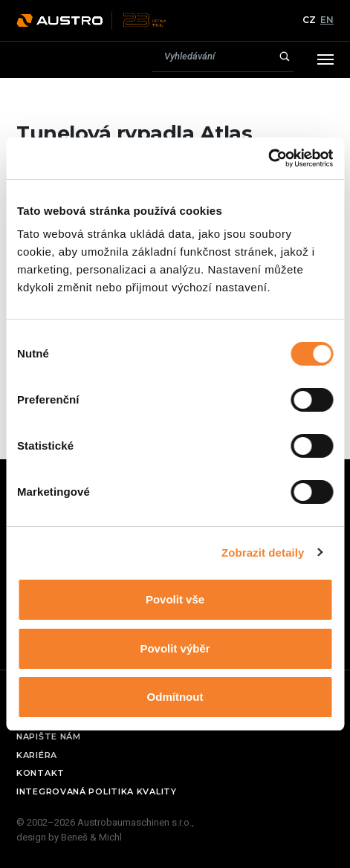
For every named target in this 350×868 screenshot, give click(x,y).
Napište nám (49, 736)
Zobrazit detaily (263, 553)
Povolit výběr (175, 648)
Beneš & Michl (91, 837)
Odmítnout (175, 697)
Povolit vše (175, 599)
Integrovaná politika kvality (97, 791)
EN (327, 20)
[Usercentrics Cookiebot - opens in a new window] (268, 158)
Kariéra (37, 755)
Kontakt (40, 773)
